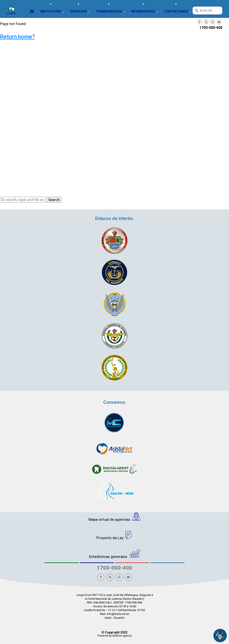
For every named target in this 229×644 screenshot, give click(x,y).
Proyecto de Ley (115, 536)
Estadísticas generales (114, 554)
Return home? (17, 37)
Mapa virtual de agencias (115, 517)
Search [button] (54, 200)
